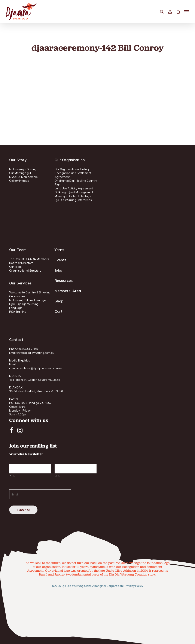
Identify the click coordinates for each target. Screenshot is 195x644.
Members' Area (68, 291)
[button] (187, 12)
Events (61, 260)
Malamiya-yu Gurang (23, 169)
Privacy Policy (134, 586)
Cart (59, 311)
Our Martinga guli (20, 173)
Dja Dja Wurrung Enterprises (73, 200)
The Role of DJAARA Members (29, 259)
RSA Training (18, 312)
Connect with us (29, 420)
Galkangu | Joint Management (74, 192)
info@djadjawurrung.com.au (36, 353)
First (12, 476)
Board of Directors (21, 263)
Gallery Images (19, 181)
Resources (64, 280)
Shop (59, 301)
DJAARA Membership (23, 177)
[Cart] (178, 12)
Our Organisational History (72, 169)
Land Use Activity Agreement (74, 188)
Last (57, 476)
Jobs (58, 270)
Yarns (59, 250)
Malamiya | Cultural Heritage (73, 196)
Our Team (15, 267)
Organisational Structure (25, 271)
